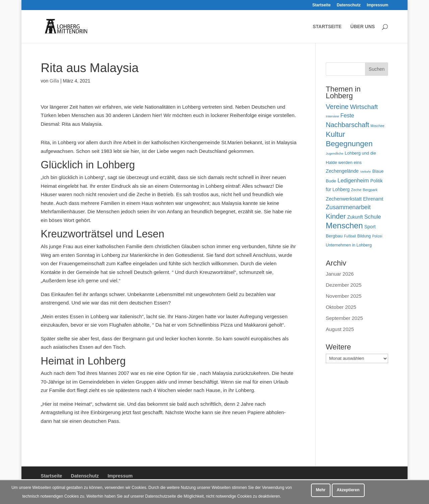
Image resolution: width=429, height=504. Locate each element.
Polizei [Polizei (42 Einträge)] (377, 236)
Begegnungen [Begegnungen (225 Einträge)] (349, 144)
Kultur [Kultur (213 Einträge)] (335, 134)
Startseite (322, 5)
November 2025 (344, 296)
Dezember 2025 (344, 285)
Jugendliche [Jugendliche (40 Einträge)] (334, 153)
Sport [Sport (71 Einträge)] (370, 227)
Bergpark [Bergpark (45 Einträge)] (370, 190)
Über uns (362, 27)
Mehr (321, 490)
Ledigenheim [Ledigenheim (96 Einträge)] (353, 180)
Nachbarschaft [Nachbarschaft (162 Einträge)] (347, 125)
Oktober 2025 (341, 307)
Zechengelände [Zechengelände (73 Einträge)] (342, 171)
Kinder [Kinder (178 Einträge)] (336, 216)
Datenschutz (349, 5)
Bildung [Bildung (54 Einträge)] (364, 236)
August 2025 (340, 329)
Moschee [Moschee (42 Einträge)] (377, 126)
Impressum (377, 5)
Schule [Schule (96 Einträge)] (373, 217)
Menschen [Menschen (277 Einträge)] (344, 226)
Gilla (54, 81)
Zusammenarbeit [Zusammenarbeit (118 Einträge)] (348, 207)
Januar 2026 (340, 274)
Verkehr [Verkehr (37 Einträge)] (365, 172)
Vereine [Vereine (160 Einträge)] (337, 107)
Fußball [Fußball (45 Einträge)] (350, 236)
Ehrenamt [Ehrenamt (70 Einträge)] (373, 199)
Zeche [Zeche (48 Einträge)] (356, 190)
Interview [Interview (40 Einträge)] (332, 116)
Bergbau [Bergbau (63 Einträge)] (334, 236)
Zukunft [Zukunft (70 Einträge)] (355, 217)
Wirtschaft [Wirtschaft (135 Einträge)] (364, 107)
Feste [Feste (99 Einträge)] (347, 115)
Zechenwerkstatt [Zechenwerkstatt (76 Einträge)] (344, 199)
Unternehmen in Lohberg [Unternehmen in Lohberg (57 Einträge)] (349, 245)
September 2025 (344, 318)
